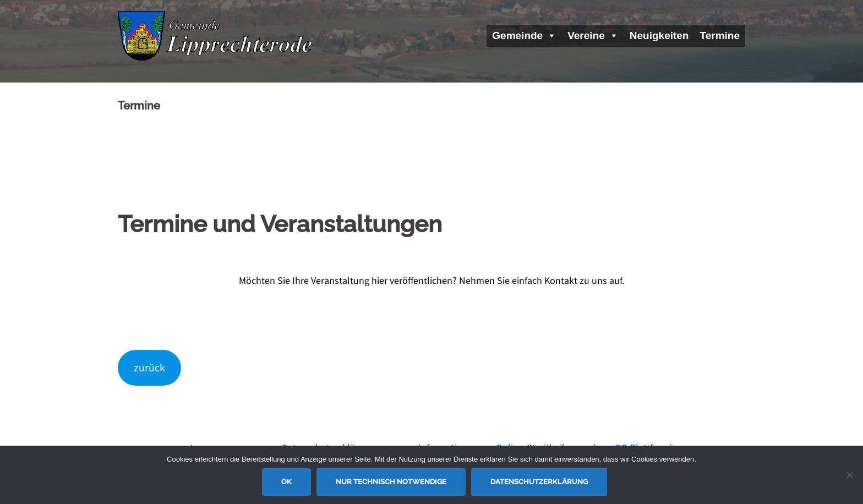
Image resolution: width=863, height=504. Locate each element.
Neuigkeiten (659, 35)
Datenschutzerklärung (539, 482)
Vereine (593, 35)
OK (286, 482)
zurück (149, 368)
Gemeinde (524, 35)
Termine (720, 35)
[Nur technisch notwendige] (849, 475)
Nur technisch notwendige (391, 482)
